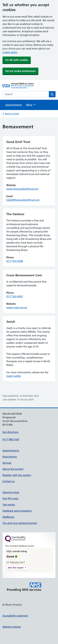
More (31, 105)
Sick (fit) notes (10, 498)
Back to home (12, 114)
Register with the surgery (17, 475)
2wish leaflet (14, 376)
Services (7, 463)
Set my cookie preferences (20, 71)
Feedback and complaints (17, 511)
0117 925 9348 (15, 261)
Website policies (12, 627)
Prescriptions (10, 457)
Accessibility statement (15, 616)
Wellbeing (8, 517)
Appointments (14, 105)
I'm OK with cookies (17, 60)
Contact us (9, 481)
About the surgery (13, 469)
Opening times (11, 492)
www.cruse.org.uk (17, 307)
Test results (9, 505)
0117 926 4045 (15, 296)
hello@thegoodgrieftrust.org (23, 200)
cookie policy (10, 52)
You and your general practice (20, 523)
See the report (16, 568)
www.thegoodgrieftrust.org (22, 189)
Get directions (10, 432)
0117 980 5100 (11, 439)
